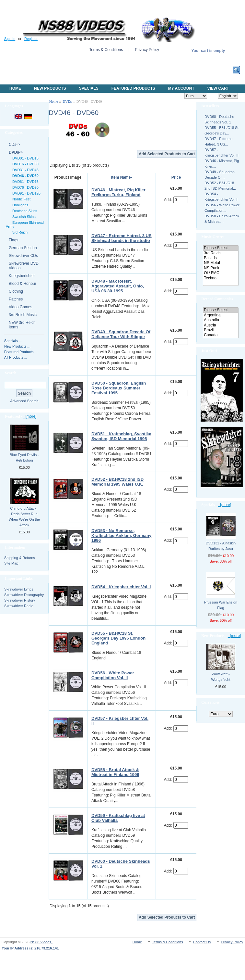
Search (11, 373)
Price (176, 177)
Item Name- (122, 177)
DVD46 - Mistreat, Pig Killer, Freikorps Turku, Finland (119, 192)
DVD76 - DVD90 (24, 187)
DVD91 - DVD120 (25, 193)
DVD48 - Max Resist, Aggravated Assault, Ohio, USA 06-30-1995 (118, 286)
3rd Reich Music (23, 315)
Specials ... (13, 341)
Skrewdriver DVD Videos (24, 266)
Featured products (133, 88)
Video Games (21, 307)
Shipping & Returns (20, 558)
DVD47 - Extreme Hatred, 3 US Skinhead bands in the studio (122, 238)
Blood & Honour (23, 284)
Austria (221, 325)
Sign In (10, 39)
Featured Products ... (21, 352)
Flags (13, 240)
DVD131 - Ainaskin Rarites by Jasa (221, 546)
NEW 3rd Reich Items (22, 325)
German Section (23, 248)
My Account (181, 88)
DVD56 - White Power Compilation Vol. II (113, 675)
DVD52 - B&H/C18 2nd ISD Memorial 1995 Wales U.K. (117, 482)
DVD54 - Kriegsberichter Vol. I (121, 587)
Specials (89, 88)
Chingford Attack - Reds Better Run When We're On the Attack (24, 517)
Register (31, 39)
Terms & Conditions (106, 50)
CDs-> (14, 145)
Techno (221, 278)
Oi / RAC (221, 273)
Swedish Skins (23, 217)
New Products (50, 88)
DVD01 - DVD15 (24, 158)
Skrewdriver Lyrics (19, 589)
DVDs (67, 101)
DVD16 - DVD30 (24, 164)
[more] (30, 416)
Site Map (11, 563)
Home (15, 88)
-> (16, 152)
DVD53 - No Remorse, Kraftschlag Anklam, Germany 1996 (121, 535)
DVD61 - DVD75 (24, 182)
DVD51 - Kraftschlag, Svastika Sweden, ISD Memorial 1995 (121, 436)
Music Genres (213, 237)
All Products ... (16, 357)
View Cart (218, 88)
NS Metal (221, 263)
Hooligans (19, 205)
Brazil (221, 330)
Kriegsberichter (22, 276)
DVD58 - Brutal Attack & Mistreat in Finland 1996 (115, 772)
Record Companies (217, 299)
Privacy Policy (147, 50)
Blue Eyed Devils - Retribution (24, 458)
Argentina (221, 315)
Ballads (221, 258)
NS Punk (221, 268)
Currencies (210, 702)
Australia (221, 320)
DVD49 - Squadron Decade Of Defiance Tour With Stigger (121, 334)
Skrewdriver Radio (19, 606)
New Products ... (17, 346)
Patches (16, 299)
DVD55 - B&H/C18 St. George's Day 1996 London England (118, 638)
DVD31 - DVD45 (24, 170)
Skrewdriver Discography (24, 595)
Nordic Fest (20, 199)
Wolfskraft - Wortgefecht (221, 677)
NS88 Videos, (42, 942)
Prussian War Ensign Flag (221, 605)
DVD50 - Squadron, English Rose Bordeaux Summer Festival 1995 (119, 388)
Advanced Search (24, 401)
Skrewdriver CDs (23, 256)
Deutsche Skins (24, 211)
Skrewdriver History (20, 600)
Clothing (16, 291)
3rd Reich (19, 232)
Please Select (221, 248)
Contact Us (202, 942)
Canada (221, 335)
